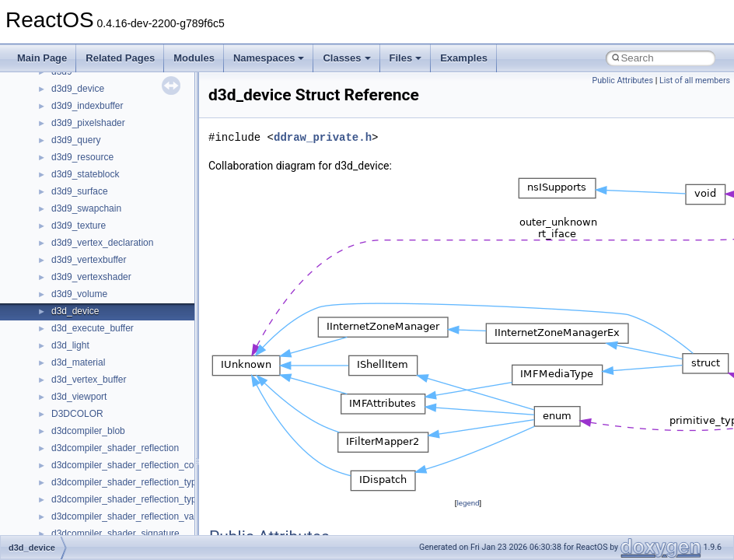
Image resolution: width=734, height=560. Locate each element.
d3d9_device (78, 89)
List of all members (695, 80)
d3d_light (70, 345)
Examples (464, 58)
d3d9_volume (79, 294)
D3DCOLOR (77, 414)
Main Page (42, 58)
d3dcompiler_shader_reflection (115, 448)
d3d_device (75, 311)
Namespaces (269, 58)
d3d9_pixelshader (88, 123)
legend (468, 503)
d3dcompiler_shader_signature (115, 534)
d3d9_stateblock (85, 174)
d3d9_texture (79, 226)
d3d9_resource (82, 157)
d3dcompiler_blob (88, 431)
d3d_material (78, 362)
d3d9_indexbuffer (87, 106)
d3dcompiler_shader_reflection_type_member (146, 499)
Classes (346, 58)
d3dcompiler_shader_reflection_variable (134, 516)
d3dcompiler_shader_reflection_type (126, 482)
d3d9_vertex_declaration (102, 243)
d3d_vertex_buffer (89, 380)
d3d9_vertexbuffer (89, 260)
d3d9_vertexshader (91, 277)
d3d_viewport (79, 397)
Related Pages (120, 58)
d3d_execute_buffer (93, 328)
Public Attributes (622, 80)
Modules (194, 58)
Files (406, 58)
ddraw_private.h (323, 137)
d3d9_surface (80, 191)
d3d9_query (76, 140)
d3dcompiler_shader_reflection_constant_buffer (150, 465)
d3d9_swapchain (86, 208)
